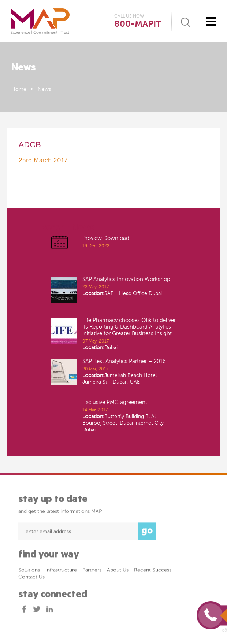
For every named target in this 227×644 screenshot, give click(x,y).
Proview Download (106, 238)
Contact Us (31, 579)
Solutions (29, 572)
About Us (118, 572)
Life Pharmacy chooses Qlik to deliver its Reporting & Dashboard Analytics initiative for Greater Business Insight (129, 327)
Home (19, 89)
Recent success (153, 572)
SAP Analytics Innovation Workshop (126, 279)
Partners (92, 572)
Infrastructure (61, 572)
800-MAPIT (138, 24)
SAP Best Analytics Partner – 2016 (124, 361)
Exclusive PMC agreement (115, 402)
